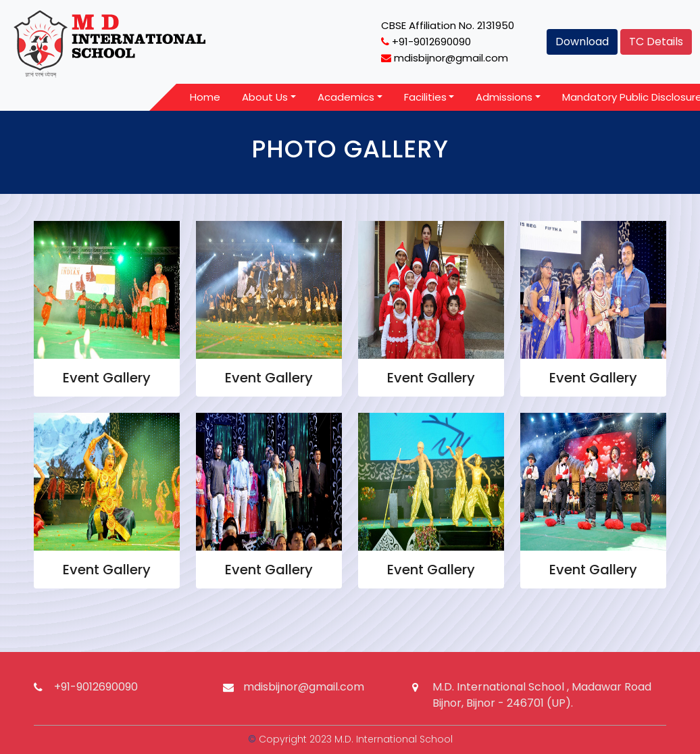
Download (582, 42)
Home (205, 97)
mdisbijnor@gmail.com (304, 687)
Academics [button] (346, 97)
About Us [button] (265, 97)
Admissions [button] (504, 97)
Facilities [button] (425, 97)
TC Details (656, 42)
